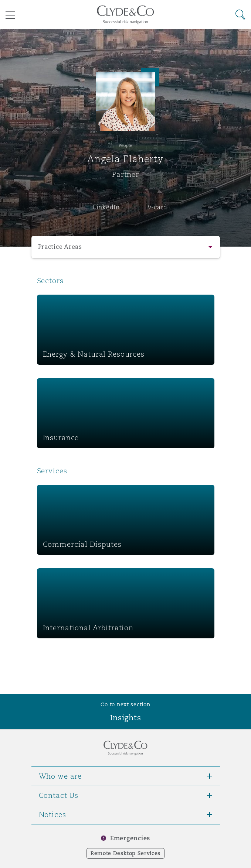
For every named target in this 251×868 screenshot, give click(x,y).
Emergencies (130, 838)
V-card (157, 207)
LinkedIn (106, 207)
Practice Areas (60, 247)
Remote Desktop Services (125, 853)
